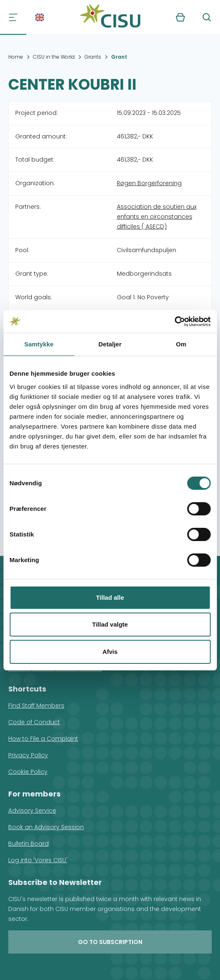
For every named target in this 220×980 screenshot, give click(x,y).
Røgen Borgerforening (149, 183)
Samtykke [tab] (39, 344)
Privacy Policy (28, 755)
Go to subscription (110, 942)
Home (16, 57)
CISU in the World (54, 57)
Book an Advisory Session (46, 827)
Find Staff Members (36, 706)
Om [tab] (181, 344)
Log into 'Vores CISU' (38, 860)
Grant (119, 57)
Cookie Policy (28, 772)
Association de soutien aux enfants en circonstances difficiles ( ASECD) (157, 217)
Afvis (110, 652)
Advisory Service (32, 811)
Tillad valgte (110, 624)
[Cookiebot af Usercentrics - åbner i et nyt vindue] (174, 322)
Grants (93, 57)
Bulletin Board (28, 844)
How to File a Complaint (43, 739)
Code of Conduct (34, 722)
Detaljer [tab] (110, 344)
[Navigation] (13, 17)
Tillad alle (110, 597)
